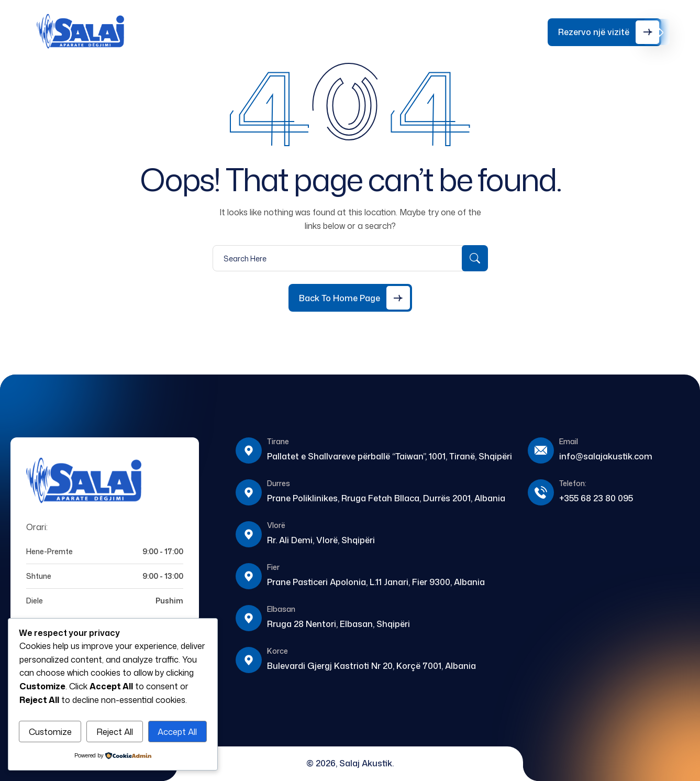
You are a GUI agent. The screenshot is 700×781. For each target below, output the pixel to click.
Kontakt (375, 24)
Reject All (115, 732)
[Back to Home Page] (350, 298)
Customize (50, 732)
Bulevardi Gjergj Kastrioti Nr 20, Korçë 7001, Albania (371, 666)
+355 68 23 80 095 (503, 31)
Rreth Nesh (233, 28)
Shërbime (282, 24)
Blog (329, 24)
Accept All (177, 732)
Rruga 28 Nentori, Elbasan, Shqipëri (338, 624)
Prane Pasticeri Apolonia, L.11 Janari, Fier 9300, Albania (376, 582)
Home (141, 24)
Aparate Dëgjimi (186, 28)
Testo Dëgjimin (427, 28)
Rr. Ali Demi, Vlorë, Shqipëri (321, 540)
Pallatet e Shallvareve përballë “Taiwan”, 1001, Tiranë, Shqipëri (390, 456)
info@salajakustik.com (606, 456)
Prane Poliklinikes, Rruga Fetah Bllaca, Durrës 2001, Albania (386, 498)
